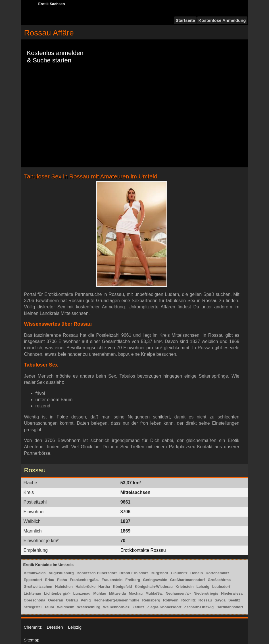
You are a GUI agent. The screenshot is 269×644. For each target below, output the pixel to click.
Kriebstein (185, 587)
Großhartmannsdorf (188, 580)
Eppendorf (33, 580)
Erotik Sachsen (52, 4)
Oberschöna (35, 600)
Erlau (50, 580)
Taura (49, 607)
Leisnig (203, 587)
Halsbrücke (86, 587)
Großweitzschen (38, 587)
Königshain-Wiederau (154, 587)
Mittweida (117, 593)
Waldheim (66, 607)
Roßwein (171, 600)
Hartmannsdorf (230, 607)
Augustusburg (61, 573)
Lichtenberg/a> (57, 593)
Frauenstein (112, 580)
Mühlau (100, 593)
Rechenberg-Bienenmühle (116, 600)
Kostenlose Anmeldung (222, 20)
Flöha (62, 580)
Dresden (55, 627)
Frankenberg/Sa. (84, 580)
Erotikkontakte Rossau (143, 550)
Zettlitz (138, 607)
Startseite (185, 20)
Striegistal (33, 607)
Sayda (220, 600)
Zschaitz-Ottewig (199, 607)
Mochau (136, 593)
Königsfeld (122, 587)
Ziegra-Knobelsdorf (164, 607)
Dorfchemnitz (217, 573)
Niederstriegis (206, 593)
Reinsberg (151, 600)
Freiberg (133, 580)
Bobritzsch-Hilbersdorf (97, 573)
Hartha (104, 587)
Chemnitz (33, 627)
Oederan (56, 600)
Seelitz (234, 600)
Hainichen (64, 587)
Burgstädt (159, 573)
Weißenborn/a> (116, 607)
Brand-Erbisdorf (134, 573)
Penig (86, 600)
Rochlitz (188, 600)
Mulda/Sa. (154, 593)
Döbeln (197, 573)
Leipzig (75, 627)
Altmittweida (35, 573)
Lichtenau (33, 593)
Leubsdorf (221, 587)
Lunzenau (82, 593)
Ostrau (72, 600)
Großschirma (219, 580)
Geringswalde (155, 580)
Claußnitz (179, 573)
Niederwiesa (232, 593)
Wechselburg (89, 607)
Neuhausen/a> (178, 593)
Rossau (205, 600)
